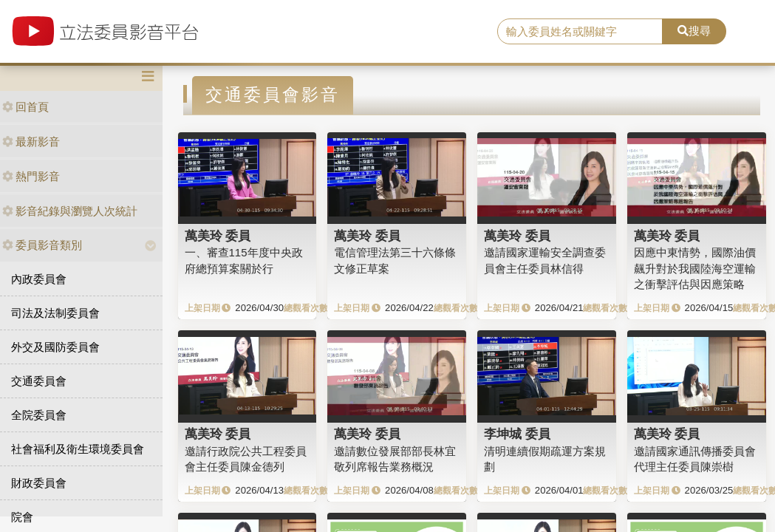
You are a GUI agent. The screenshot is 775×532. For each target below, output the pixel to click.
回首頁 (25, 107)
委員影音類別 (42, 245)
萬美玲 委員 (218, 236)
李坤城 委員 (517, 434)
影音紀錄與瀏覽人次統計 (70, 211)
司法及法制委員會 (55, 313)
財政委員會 (39, 483)
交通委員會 (39, 381)
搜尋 (694, 31)
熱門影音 (31, 176)
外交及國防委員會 (55, 347)
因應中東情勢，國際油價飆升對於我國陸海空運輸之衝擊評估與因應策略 (695, 268)
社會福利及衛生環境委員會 (78, 449)
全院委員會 (39, 415)
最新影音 (31, 141)
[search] (580, 32)
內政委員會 (39, 279)
